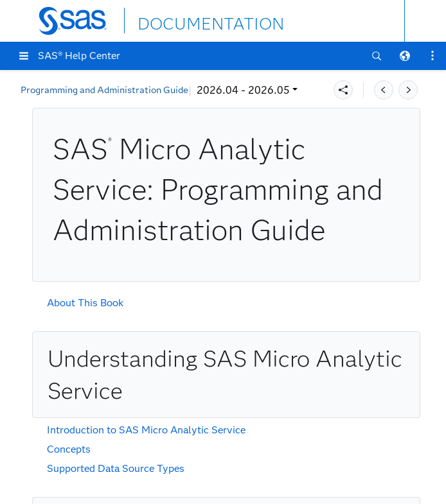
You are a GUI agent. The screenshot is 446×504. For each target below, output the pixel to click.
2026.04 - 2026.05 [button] (76, 90)
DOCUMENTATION (184, 20)
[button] (24, 56)
